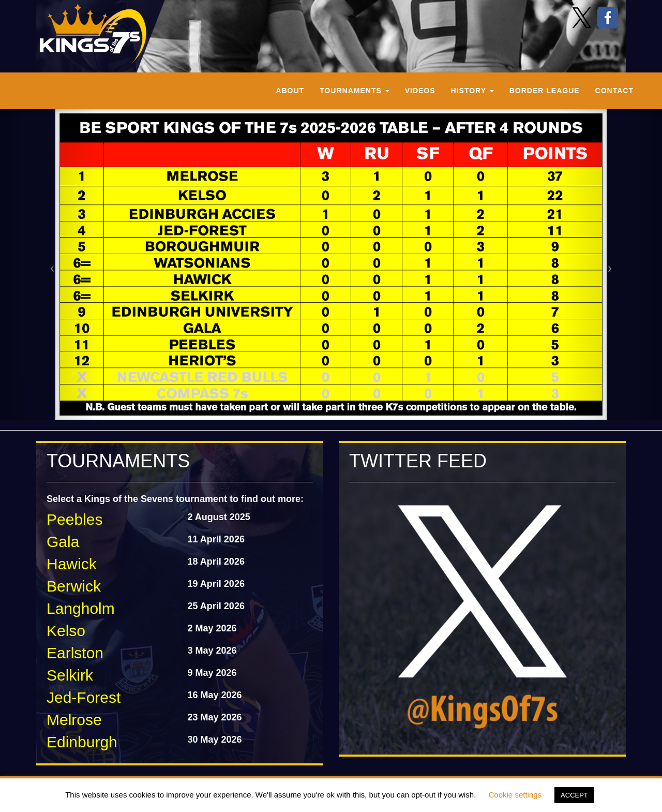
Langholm (81, 608)
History (472, 91)
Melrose (74, 720)
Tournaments (355, 91)
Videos (420, 91)
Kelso (66, 631)
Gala (63, 542)
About (290, 91)
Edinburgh (82, 742)
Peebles (74, 519)
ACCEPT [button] (574, 795)
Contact (614, 91)
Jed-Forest (84, 697)
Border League (545, 91)
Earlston (75, 653)
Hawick (72, 564)
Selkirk (70, 675)
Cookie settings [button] (515, 795)
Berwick (74, 586)
